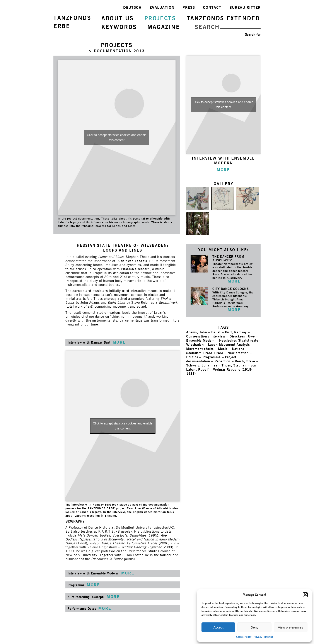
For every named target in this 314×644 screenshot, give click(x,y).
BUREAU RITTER (245, 7)
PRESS (189, 7)
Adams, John (197, 332)
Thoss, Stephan (234, 365)
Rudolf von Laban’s (132, 261)
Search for (253, 35)
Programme (212, 357)
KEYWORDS (119, 27)
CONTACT (212, 7)
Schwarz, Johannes (202, 365)
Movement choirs (200, 349)
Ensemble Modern (136, 269)
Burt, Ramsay (236, 332)
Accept (218, 627)
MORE (234, 281)
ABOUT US (118, 18)
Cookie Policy (244, 637)
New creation (238, 353)
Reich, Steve (245, 361)
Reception (223, 361)
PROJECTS (160, 18)
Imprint (269, 637)
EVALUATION (162, 7)
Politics (192, 357)
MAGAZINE (164, 27)
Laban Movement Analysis (229, 345)
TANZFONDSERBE (72, 22)
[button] (305, 595)
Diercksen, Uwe (242, 336)
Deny (254, 627)
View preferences (291, 627)
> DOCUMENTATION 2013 (117, 51)
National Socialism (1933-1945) (216, 351)
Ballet (216, 332)
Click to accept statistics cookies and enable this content (117, 137)
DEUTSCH (132, 7)
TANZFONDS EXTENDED (223, 18)
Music (223, 349)
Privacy (258, 637)
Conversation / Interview (206, 336)
